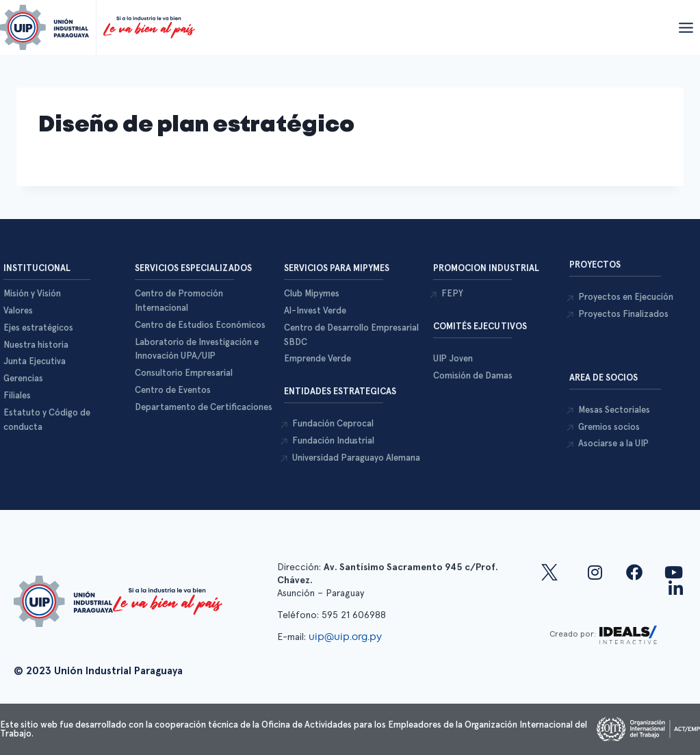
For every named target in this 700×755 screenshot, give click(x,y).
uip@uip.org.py (347, 637)
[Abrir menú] (686, 27)
